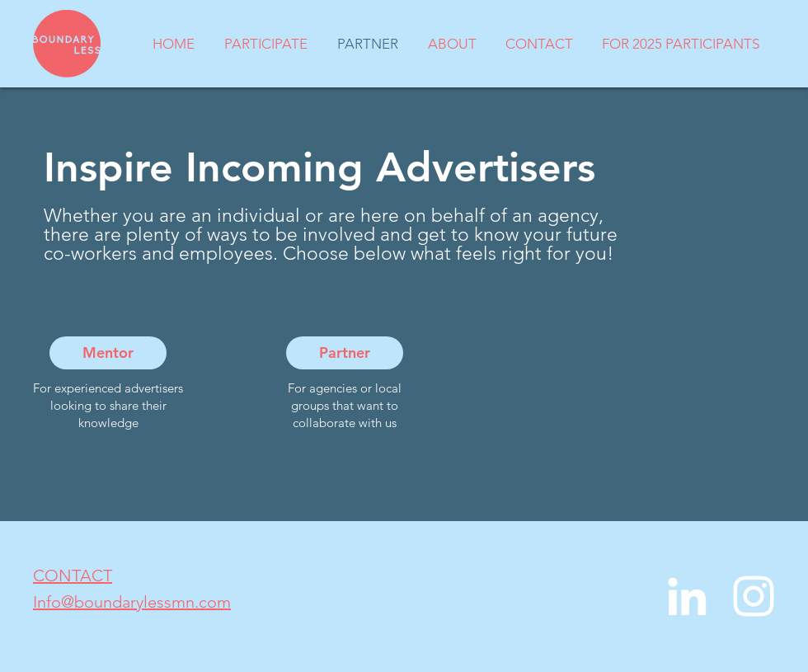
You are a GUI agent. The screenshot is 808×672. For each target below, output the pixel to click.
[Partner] (345, 353)
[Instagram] (754, 596)
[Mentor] (108, 353)
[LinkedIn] (687, 596)
